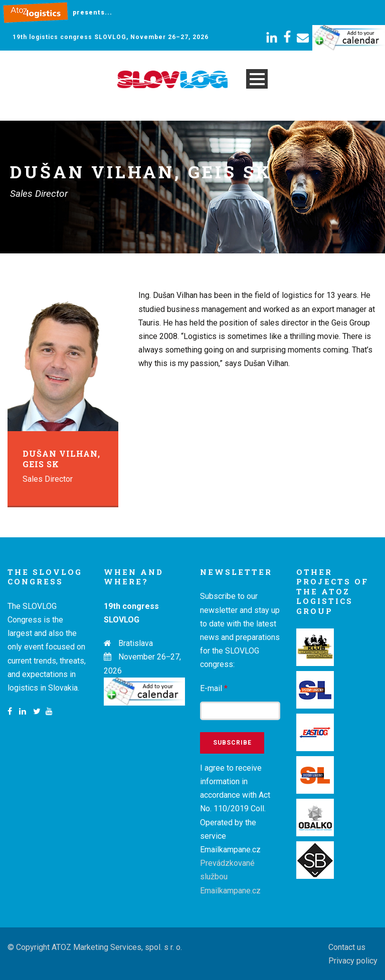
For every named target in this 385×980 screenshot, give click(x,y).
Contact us (347, 947)
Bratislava (136, 643)
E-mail (214, 688)
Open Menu (257, 79)
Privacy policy (353, 961)
